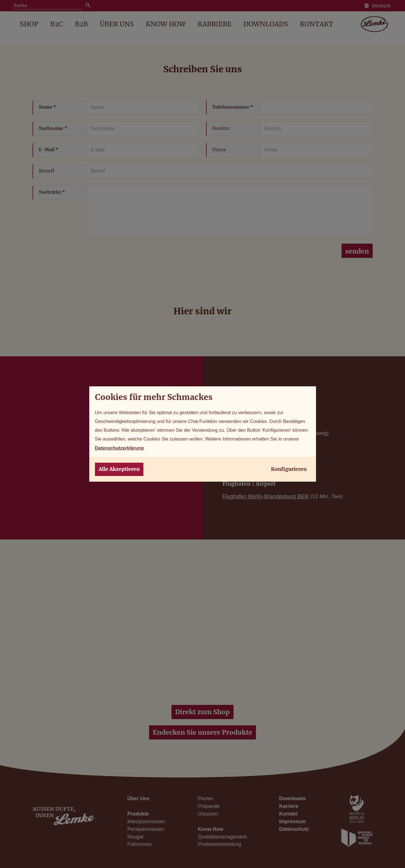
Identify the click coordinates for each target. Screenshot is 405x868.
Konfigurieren (289, 471)
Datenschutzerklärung (204, 449)
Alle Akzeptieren (119, 471)
